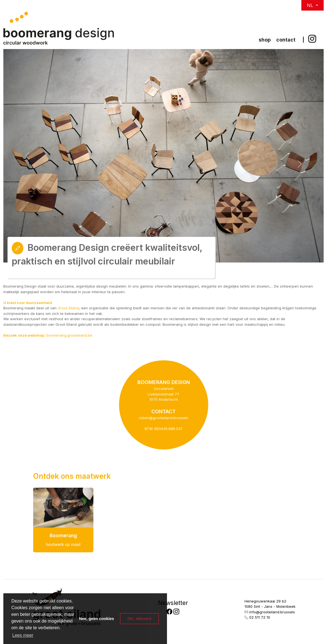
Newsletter (173, 603)
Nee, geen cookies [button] (96, 619)
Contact (286, 40)
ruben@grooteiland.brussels (163, 418)
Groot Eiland (68, 308)
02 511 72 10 (260, 617)
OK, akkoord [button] (139, 619)
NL (311, 5)
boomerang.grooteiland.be (69, 335)
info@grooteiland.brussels (272, 612)
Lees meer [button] (23, 635)
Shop (265, 40)
